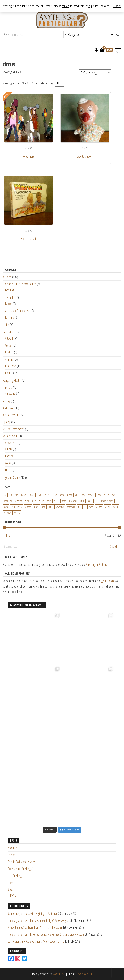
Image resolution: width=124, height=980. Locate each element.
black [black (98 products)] (69, 495)
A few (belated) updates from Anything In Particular (35, 927)
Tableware (8, 443)
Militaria (9, 318)
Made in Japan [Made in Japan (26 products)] (107, 501)
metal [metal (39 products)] (6, 507)
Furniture (7, 387)
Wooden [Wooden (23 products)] (8, 513)
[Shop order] (95, 73)
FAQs (13, 896)
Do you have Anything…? (21, 869)
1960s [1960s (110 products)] (39, 495)
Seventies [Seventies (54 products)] (60, 507)
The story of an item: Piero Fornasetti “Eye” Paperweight (38, 920)
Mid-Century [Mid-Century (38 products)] (17, 507)
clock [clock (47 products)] (99, 495)
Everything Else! (11, 380)
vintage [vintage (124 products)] (99, 507)
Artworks (10, 338)
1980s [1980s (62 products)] (54, 495)
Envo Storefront (85, 974)
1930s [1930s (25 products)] (23, 495)
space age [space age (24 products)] (71, 507)
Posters (9, 352)
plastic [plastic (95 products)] (37, 507)
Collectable (8, 298)
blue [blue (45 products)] (77, 495)
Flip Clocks (11, 366)
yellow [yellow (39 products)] (17, 513)
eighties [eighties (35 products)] (19, 501)
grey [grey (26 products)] (49, 501)
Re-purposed (10, 436)
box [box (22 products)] (83, 495)
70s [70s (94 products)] (11, 495)
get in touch (108, 581)
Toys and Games (11, 477)
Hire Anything (15, 876)
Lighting (7, 422)
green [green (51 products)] (41, 501)
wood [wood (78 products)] (115, 507)
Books (9, 304)
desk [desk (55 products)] (114, 495)
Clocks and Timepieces (17, 311)
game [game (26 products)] (27, 501)
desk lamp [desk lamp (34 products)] (8, 501)
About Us (12, 848)
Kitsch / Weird (10, 415)
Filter (9, 535)
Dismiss (117, 6)
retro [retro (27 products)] (50, 507)
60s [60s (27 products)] (5, 495)
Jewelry (6, 401)
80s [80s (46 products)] (17, 495)
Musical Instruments (13, 429)
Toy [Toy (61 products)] (85, 507)
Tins (7, 325)
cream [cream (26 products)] (106, 495)
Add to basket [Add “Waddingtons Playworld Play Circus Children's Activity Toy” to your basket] (29, 239)
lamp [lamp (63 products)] (89, 501)
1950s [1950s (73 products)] (31, 495)
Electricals (8, 360)
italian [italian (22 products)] (56, 501)
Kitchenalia (8, 408)
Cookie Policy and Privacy (21, 862)
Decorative (8, 332)
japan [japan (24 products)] (64, 501)
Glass (8, 345)
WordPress (59, 974)
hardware (10, 394)
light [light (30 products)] (96, 501)
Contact (12, 855)
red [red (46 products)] (44, 507)
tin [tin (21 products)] (79, 507)
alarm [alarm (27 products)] (62, 495)
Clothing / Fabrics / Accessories (19, 284)
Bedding (9, 290)
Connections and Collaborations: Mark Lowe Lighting (36, 941)
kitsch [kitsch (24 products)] (82, 501)
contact (66, 6)
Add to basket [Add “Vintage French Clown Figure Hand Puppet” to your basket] (85, 156)
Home (11, 883)
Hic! (7, 470)
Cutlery (9, 449)
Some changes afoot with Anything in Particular (33, 913)
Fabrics (9, 456)
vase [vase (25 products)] (91, 507)
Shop (10, 890)
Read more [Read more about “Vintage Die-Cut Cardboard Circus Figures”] (29, 156)
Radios (9, 373)
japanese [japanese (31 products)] (73, 501)
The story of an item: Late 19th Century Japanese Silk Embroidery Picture (46, 934)
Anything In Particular (97, 564)
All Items (7, 277)
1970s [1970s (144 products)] (47, 495)
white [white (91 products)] (107, 507)
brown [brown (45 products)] (91, 495)
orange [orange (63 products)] (28, 507)
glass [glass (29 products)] (34, 501)
